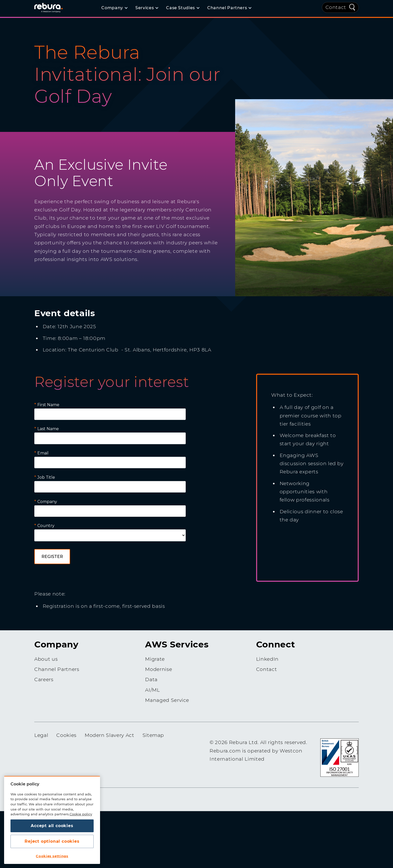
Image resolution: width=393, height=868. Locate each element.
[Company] (114, 8)
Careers (44, 679)
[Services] (147, 8)
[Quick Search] (352, 7)
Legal (41, 735)
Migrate (155, 659)
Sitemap (153, 735)
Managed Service (167, 700)
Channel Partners (57, 669)
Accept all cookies (52, 826)
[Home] (55, 7)
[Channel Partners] (229, 8)
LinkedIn (267, 659)
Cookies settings (52, 856)
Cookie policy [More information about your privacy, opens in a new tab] (81, 814)
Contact (336, 7)
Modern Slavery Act (110, 735)
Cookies (66, 735)
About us (46, 659)
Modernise (159, 669)
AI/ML (152, 690)
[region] (52, 820)
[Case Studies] (183, 8)
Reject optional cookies (52, 841)
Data (151, 679)
